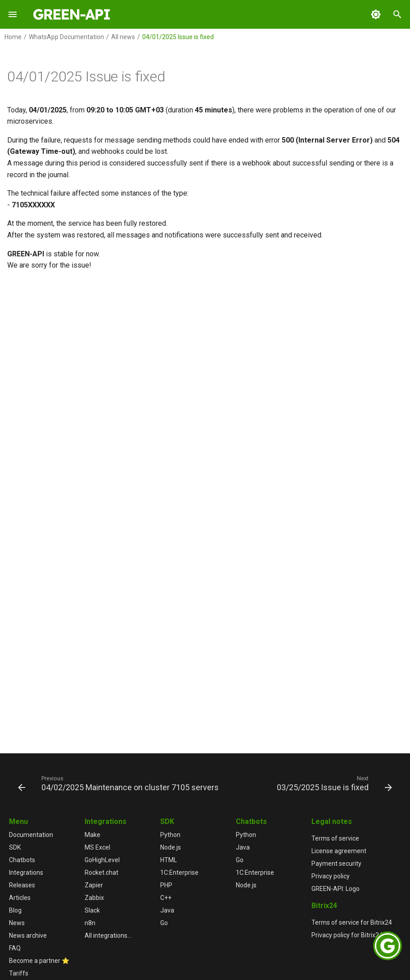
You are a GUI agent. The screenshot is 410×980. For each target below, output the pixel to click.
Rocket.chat (101, 873)
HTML (169, 860)
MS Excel (97, 847)
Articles (20, 898)
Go (164, 923)
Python (170, 835)
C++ (166, 898)
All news (123, 37)
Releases (22, 885)
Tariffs (19, 973)
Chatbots (22, 860)
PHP (166, 885)
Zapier (94, 885)
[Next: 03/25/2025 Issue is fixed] (333, 783)
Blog (15, 910)
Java (167, 910)
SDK (15, 847)
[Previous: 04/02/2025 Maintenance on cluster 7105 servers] (119, 783)
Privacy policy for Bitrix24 (347, 935)
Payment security (336, 864)
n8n (90, 923)
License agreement (339, 851)
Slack (92, 910)
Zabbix (94, 898)
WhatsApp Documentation (66, 37)
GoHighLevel (102, 860)
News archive (28, 935)
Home (13, 37)
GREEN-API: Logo (336, 889)
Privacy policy (331, 876)
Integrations (26, 873)
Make (92, 835)
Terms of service (335, 838)
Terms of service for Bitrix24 (352, 922)
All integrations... (108, 935)
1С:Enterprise (179, 873)
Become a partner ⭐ (39, 961)
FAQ (15, 948)
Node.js (171, 847)
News (17, 923)
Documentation (31, 835)
